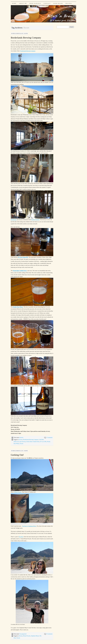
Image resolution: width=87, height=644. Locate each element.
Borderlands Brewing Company (26, 38)
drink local (16, 442)
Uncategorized (23, 634)
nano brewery (23, 442)
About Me (23, 3)
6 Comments (49, 634)
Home (14, 3)
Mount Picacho (18, 492)
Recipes (69, 3)
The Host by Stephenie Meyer (29, 526)
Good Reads (58, 3)
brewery (21, 438)
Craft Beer (41, 440)
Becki (14, 33)
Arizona (21, 440)
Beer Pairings (35, 3)
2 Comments (49, 438)
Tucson (21, 444)
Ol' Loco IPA (43, 442)
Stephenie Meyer (35, 636)
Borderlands (14, 220)
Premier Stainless (35, 220)
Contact (47, 3)
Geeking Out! (17, 455)
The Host (21, 537)
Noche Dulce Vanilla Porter (33, 442)
